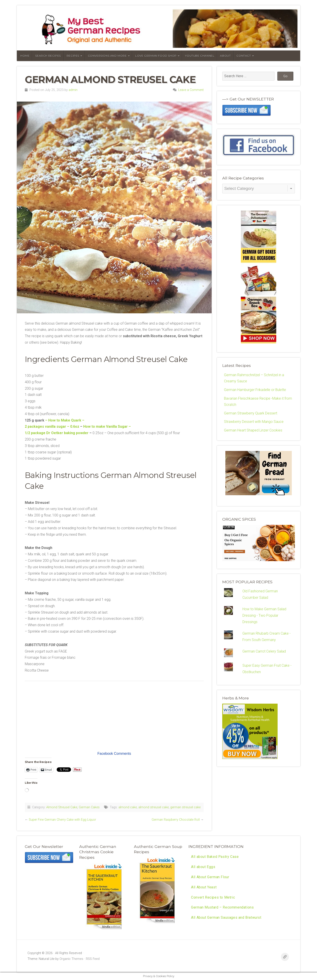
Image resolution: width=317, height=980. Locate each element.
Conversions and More (107, 56)
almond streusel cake (154, 807)
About (225, 56)
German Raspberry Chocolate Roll (176, 820)
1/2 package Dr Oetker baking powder (57, 433)
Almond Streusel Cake (62, 807)
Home (25, 56)
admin (73, 90)
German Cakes (89, 807)
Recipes (73, 56)
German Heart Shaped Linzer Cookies (253, 431)
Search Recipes (48, 56)
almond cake (128, 807)
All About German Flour (210, 877)
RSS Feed (93, 959)
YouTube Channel (200, 56)
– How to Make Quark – (65, 420)
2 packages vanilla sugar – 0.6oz (52, 426)
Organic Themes (71, 959)
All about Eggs (203, 867)
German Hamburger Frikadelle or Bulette (255, 390)
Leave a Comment (191, 90)
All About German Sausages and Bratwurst (226, 918)
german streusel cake (185, 807)
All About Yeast (204, 887)
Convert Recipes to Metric (213, 897)
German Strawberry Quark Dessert (251, 413)
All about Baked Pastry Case (215, 857)
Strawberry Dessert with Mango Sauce (254, 422)
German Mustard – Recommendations (222, 908)
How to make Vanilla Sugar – (107, 426)
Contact (244, 56)
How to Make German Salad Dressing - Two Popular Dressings (264, 616)
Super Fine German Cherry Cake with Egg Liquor (62, 820)
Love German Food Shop (156, 56)
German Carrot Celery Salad (264, 652)
